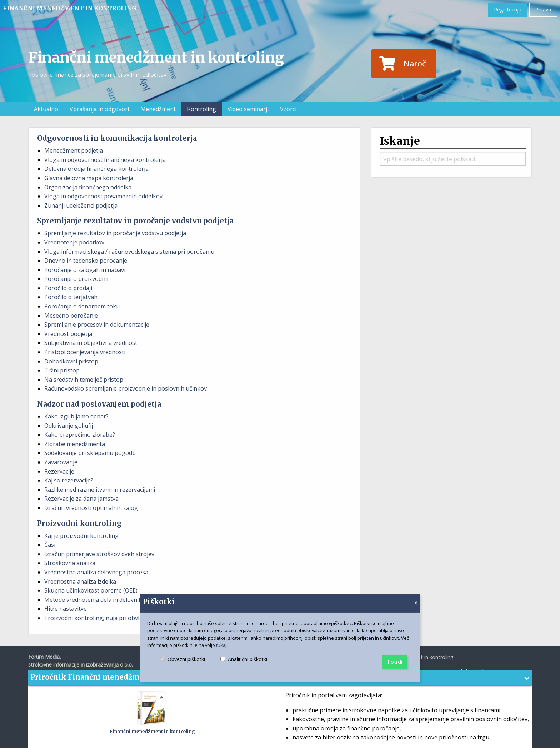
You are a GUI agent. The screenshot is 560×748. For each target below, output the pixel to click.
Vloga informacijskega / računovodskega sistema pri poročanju (129, 252)
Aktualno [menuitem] (46, 109)
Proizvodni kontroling (79, 523)
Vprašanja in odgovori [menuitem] (99, 109)
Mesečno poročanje (71, 316)
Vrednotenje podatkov (74, 242)
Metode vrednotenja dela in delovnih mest (101, 600)
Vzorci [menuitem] (288, 109)
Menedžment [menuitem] (158, 109)
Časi (50, 545)
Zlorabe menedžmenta (75, 444)
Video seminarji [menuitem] (248, 109)
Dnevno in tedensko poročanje (86, 261)
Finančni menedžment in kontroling (70, 8)
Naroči (404, 64)
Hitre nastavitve (66, 609)
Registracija (508, 9)
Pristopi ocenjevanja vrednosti (85, 352)
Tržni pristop (62, 370)
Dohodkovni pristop (71, 361)
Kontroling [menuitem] (202, 109)
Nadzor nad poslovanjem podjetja (99, 404)
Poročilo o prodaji (68, 288)
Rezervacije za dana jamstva (81, 499)
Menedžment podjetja (74, 150)
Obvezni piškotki (182, 665)
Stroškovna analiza (70, 563)
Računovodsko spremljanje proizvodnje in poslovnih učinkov (126, 388)
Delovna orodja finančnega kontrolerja (96, 169)
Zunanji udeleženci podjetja (81, 205)
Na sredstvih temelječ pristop (84, 380)
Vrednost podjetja (68, 334)
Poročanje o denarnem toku (82, 306)
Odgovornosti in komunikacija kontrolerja (117, 138)
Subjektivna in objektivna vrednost (91, 343)
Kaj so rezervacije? (69, 480)
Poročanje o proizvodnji (76, 279)
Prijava (543, 9)
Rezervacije (59, 471)
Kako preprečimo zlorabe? (80, 435)
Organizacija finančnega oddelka (88, 187)
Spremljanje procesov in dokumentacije (97, 325)
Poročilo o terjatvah (71, 297)
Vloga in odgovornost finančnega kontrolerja (105, 160)
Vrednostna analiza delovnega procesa (96, 572)
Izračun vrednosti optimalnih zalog (91, 508)
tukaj (221, 645)
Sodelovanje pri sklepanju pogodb (90, 453)
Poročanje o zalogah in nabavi (85, 270)
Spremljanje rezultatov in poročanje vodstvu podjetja (135, 221)
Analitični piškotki (244, 665)
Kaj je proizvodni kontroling (81, 536)
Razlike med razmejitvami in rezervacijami (100, 490)
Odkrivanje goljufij (69, 426)
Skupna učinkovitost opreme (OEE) (91, 590)
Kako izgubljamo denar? (76, 416)
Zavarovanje (61, 462)
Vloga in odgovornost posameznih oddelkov (103, 196)
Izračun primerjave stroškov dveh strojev (99, 554)
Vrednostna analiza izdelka (80, 581)
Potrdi (395, 662)
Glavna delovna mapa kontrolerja (89, 178)
